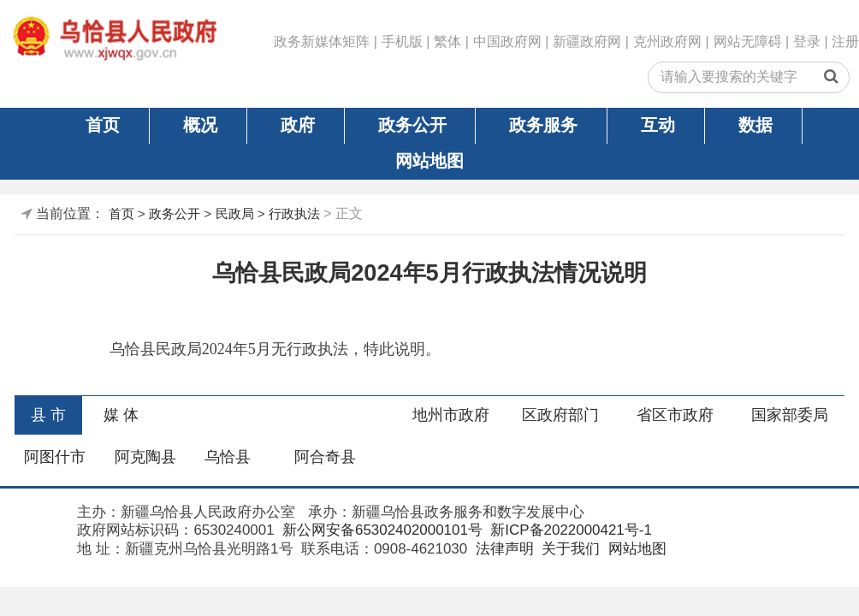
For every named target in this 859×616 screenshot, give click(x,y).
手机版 (402, 41)
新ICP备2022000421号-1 (569, 530)
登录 (807, 41)
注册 (845, 41)
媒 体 (121, 415)
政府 (298, 125)
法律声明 (503, 549)
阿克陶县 (145, 457)
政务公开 (412, 125)
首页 (103, 125)
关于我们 (569, 549)
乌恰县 (228, 457)
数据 (755, 125)
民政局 (235, 213)
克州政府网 (667, 41)
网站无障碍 (748, 41)
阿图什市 (55, 457)
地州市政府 (451, 415)
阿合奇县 (325, 457)
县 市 (48, 415)
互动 (658, 125)
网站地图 (429, 161)
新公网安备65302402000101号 (380, 530)
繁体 (447, 41)
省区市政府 (675, 415)
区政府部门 (560, 415)
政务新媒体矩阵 (322, 41)
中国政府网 (507, 41)
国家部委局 (790, 415)
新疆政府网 (587, 41)
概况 (200, 125)
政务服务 (543, 125)
